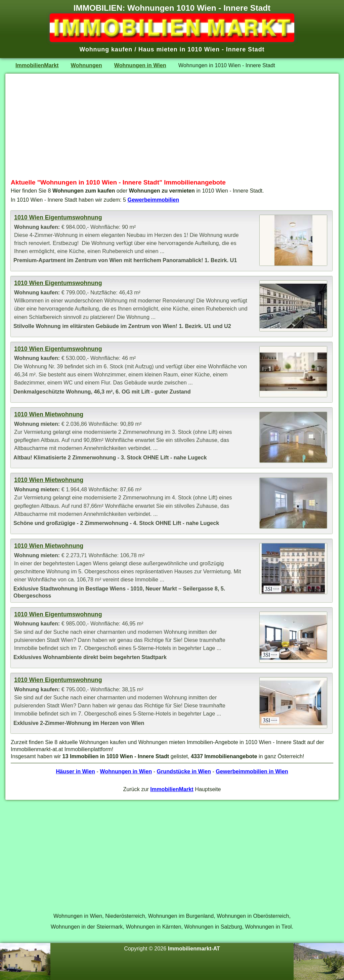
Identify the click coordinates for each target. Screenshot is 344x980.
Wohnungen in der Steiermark (87, 927)
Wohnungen (87, 65)
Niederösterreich (125, 916)
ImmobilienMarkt (37, 65)
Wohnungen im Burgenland (181, 916)
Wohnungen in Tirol (269, 927)
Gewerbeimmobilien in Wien (252, 771)
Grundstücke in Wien (184, 771)
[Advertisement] (172, 126)
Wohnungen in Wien (140, 65)
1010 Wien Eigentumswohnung (58, 217)
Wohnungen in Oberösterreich (253, 916)
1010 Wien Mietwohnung (49, 414)
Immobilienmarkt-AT (194, 948)
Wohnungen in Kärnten (153, 927)
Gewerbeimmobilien (154, 200)
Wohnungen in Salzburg (213, 927)
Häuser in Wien (75, 771)
